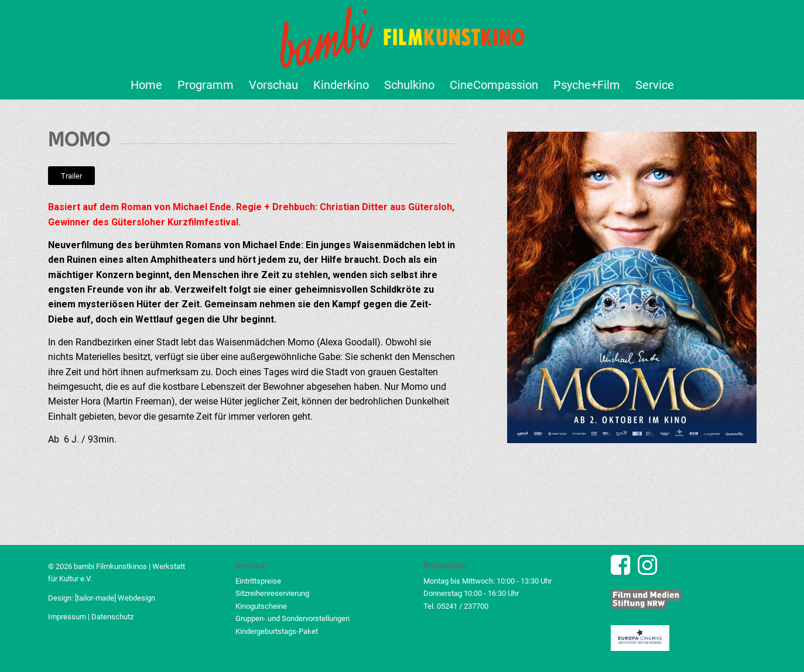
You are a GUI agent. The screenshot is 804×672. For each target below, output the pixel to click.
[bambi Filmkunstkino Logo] (402, 35)
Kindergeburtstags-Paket (277, 631)
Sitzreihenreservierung (272, 593)
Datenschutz (112, 617)
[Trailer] (71, 176)
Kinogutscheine (261, 606)
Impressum (67, 617)
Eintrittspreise (258, 581)
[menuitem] (146, 85)
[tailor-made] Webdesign (115, 598)
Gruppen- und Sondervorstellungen (292, 618)
